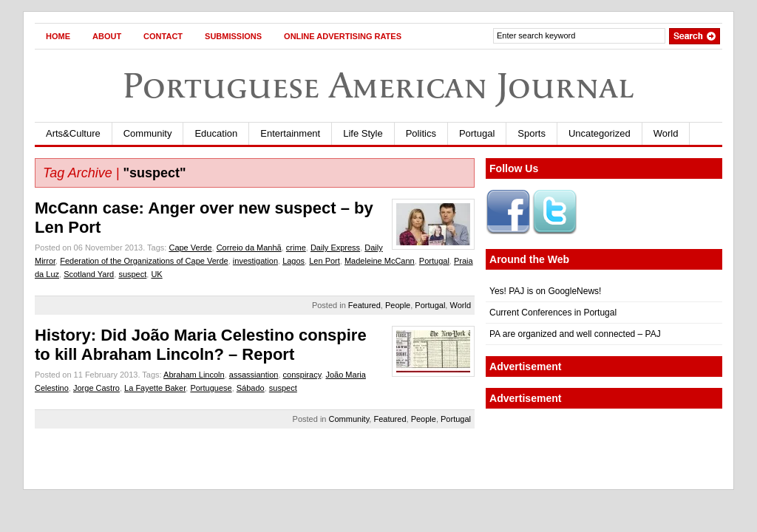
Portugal (477, 133)
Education (216, 133)
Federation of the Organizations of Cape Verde (144, 261)
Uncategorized (600, 133)
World (666, 133)
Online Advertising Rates (343, 36)
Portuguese (211, 388)
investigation (255, 261)
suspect (132, 274)
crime (296, 248)
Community (148, 133)
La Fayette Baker (155, 388)
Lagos (293, 261)
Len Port (325, 261)
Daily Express (335, 248)
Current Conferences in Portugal (553, 313)
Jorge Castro (96, 388)
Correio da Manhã (249, 248)
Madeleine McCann (380, 261)
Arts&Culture (73, 133)
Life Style (363, 133)
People (398, 305)
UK (156, 274)
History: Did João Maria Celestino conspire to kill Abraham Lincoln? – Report (201, 345)
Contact (163, 36)
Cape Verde (190, 248)
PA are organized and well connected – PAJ (575, 334)
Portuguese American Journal (378, 85)
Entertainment (290, 133)
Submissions (233, 36)
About (107, 36)
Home (58, 36)
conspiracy (302, 375)
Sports (532, 133)
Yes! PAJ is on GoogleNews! (545, 291)
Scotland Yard (89, 274)
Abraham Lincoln (194, 375)
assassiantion (254, 375)
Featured (364, 305)
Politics (421, 133)
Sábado (251, 388)
